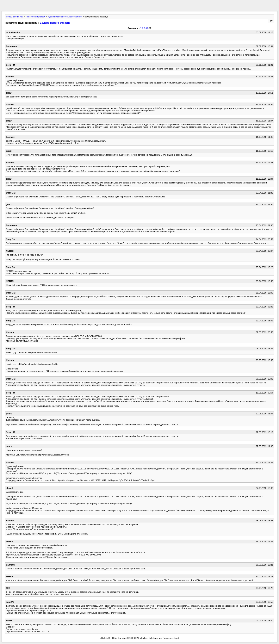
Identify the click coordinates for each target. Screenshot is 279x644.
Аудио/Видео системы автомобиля (65, 17)
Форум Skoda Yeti (14, 17)
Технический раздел (35, 17)
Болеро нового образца (55, 23)
